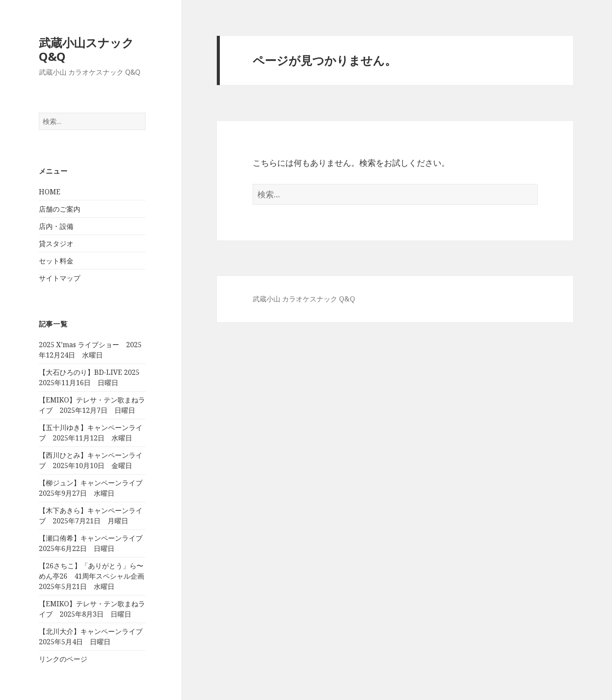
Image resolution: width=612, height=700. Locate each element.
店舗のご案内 (60, 209)
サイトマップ (60, 278)
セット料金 (56, 261)
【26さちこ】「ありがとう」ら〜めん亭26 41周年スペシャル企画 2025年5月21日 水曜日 (95, 576)
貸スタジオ (56, 244)
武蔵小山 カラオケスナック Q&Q (304, 299)
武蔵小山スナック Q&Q (86, 49)
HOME (50, 192)
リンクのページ (63, 659)
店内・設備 (56, 226)
